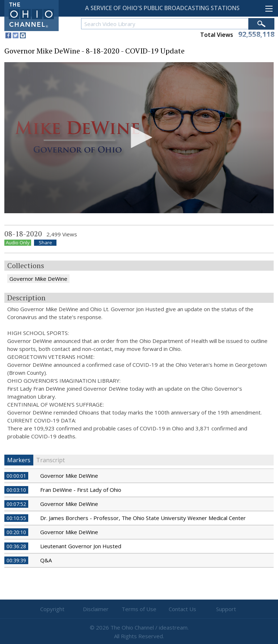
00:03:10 (16, 490)
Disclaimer (96, 609)
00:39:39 (16, 560)
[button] (139, 137)
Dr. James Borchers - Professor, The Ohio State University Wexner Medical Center (143, 518)
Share (45, 243)
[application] (139, 138)
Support (226, 609)
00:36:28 (16, 546)
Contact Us (182, 609)
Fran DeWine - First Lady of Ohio (81, 490)
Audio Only (18, 243)
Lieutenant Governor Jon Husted (81, 546)
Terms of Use (139, 609)
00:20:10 (16, 532)
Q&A (46, 560)
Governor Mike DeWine (38, 279)
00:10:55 (16, 518)
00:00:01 (16, 476)
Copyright (52, 609)
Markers (19, 460)
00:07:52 (16, 504)
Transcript (50, 460)
